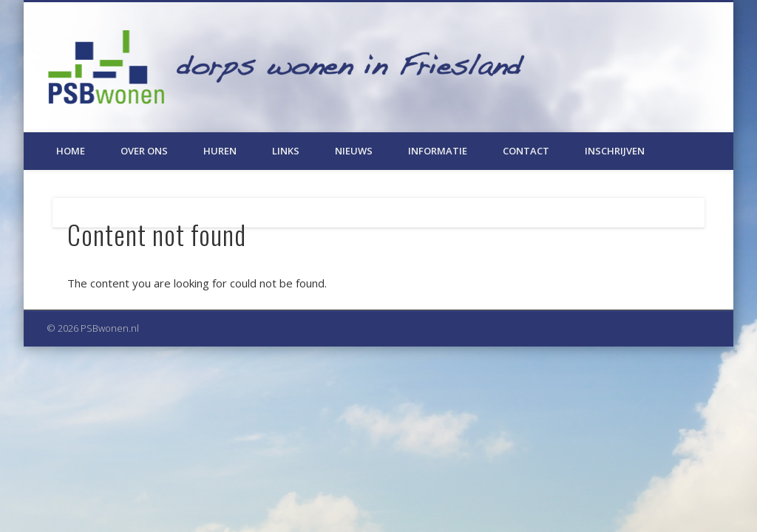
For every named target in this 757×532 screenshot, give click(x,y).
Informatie (438, 151)
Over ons (144, 151)
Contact (526, 151)
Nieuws (354, 151)
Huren (220, 151)
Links (286, 151)
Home (71, 151)
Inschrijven (615, 151)
